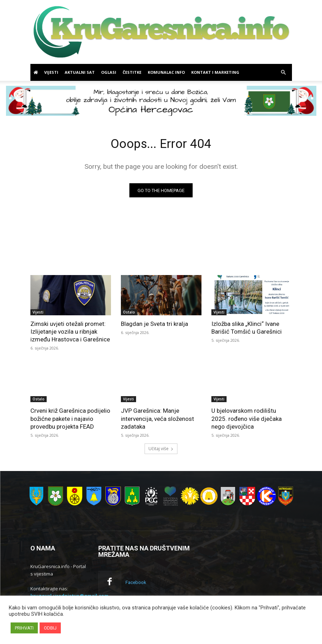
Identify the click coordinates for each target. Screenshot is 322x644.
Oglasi (109, 72)
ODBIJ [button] (50, 628)
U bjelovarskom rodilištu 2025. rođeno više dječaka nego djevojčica (247, 420)
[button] (283, 73)
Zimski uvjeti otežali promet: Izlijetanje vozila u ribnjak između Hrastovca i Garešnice (70, 333)
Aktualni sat (80, 72)
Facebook (134, 583)
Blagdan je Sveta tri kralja (154, 326)
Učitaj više (161, 450)
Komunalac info (166, 72)
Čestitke (132, 72)
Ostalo (129, 314)
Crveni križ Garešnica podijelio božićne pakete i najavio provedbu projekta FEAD (70, 420)
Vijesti (51, 72)
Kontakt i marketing (215, 72)
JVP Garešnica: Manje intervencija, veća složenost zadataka (157, 420)
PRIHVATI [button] (24, 628)
